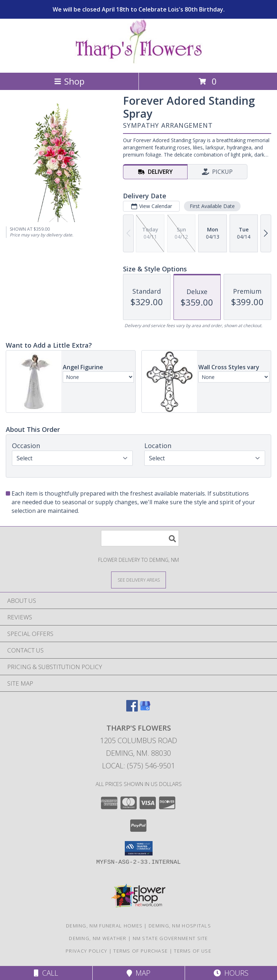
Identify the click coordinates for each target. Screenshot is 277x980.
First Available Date (212, 206)
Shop (69, 81)
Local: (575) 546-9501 (138, 766)
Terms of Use (193, 951)
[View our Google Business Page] (145, 709)
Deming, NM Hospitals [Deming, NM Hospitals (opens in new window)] (180, 926)
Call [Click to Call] (46, 973)
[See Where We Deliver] (138, 580)
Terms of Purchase (140, 951)
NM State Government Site (170, 938)
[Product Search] (140, 538)
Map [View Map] (138, 973)
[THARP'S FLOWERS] (139, 62)
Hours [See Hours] (231, 973)
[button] (139, 848)
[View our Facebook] (132, 709)
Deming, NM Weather (98, 938)
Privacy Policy (86, 951)
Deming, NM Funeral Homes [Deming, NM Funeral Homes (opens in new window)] (104, 926)
